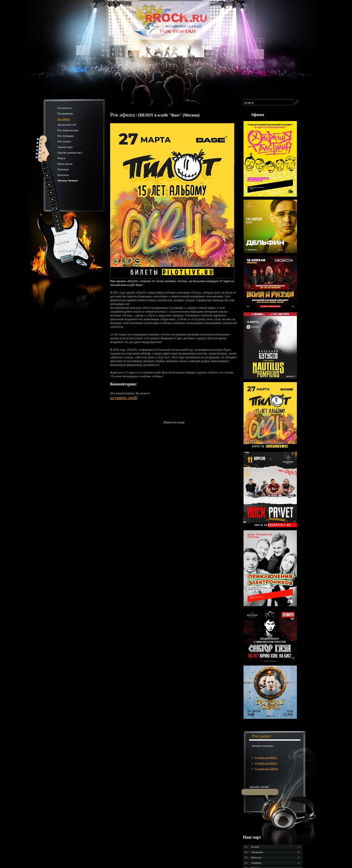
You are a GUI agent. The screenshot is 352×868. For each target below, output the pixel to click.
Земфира (256, 863)
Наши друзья (65, 164)
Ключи (255, 847)
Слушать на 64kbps (266, 763)
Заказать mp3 (65, 147)
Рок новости (65, 108)
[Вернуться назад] (174, 422)
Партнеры (63, 169)
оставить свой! (124, 398)
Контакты (63, 175)
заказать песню (259, 787)
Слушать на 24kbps (266, 758)
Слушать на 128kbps (266, 769)
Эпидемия (257, 852)
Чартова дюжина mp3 (70, 153)
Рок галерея (64, 141)
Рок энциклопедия (68, 130)
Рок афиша (64, 119)
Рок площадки (66, 136)
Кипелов (256, 857)
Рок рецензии (65, 114)
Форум (61, 158)
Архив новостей (67, 125)
